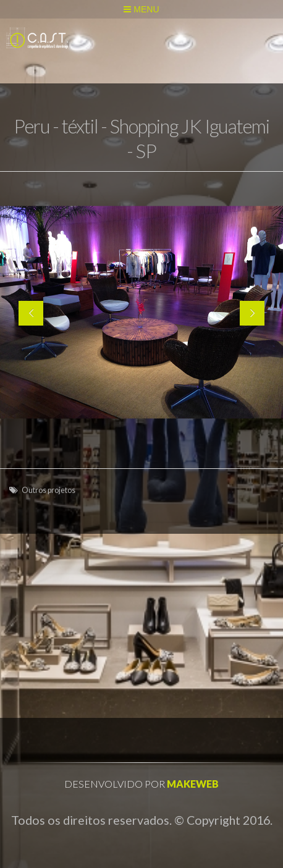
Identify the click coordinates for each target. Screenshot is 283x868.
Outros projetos (49, 490)
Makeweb (193, 784)
